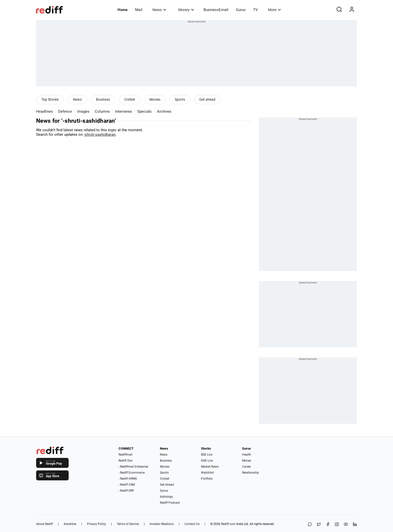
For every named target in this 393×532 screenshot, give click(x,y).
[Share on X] (319, 525)
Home (123, 10)
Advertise (70, 524)
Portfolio (207, 479)
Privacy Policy (96, 524)
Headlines (44, 111)
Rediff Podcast (170, 503)
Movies (155, 99)
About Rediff (44, 524)
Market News (210, 467)
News (159, 10)
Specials (144, 111)
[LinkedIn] (355, 525)
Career (247, 467)
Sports (180, 99)
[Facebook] (328, 525)
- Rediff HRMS (128, 479)
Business (103, 99)
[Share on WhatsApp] (310, 525)
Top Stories (50, 99)
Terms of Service (128, 524)
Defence (65, 111)
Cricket (130, 99)
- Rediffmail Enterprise (133, 467)
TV (256, 10)
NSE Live (207, 461)
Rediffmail (125, 455)
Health (247, 455)
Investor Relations (162, 524)
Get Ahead (167, 485)
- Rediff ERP (126, 491)
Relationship (251, 473)
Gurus (241, 10)
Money (186, 10)
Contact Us (192, 524)
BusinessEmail (216, 10)
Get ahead (207, 99)
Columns (102, 111)
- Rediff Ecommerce (132, 473)
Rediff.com (228, 524)
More (274, 10)
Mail (139, 10)
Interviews (124, 111)
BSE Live (207, 455)
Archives (164, 111)
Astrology (166, 497)
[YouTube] (346, 525)
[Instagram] (337, 525)
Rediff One (125, 461)
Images (83, 111)
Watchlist (207, 473)
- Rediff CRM (127, 485)
